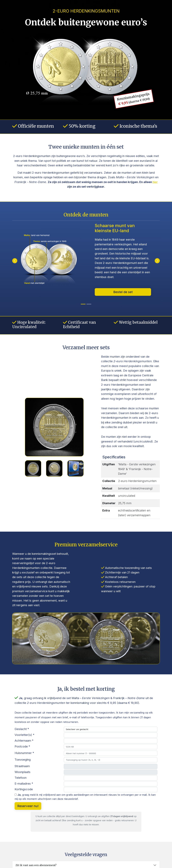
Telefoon (21, 778)
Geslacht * (22, 729)
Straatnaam (22, 766)
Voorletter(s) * (25, 735)
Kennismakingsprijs (133, 99)
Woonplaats (23, 772)
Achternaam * (24, 740)
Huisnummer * (24, 753)
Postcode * (22, 746)
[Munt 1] (89, 304)
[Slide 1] (33, 468)
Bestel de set (123, 292)
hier (155, 182)
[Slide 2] (54, 468)
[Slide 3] (75, 468)
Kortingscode (24, 789)
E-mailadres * (24, 783)
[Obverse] (83, 304)
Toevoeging (23, 760)
